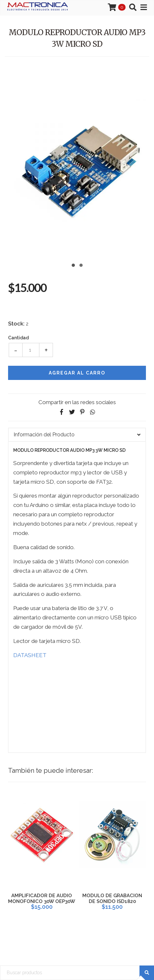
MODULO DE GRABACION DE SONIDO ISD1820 (112, 898)
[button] (73, 264)
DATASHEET (30, 655)
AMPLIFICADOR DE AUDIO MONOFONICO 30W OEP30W (42, 898)
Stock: (16, 324)
